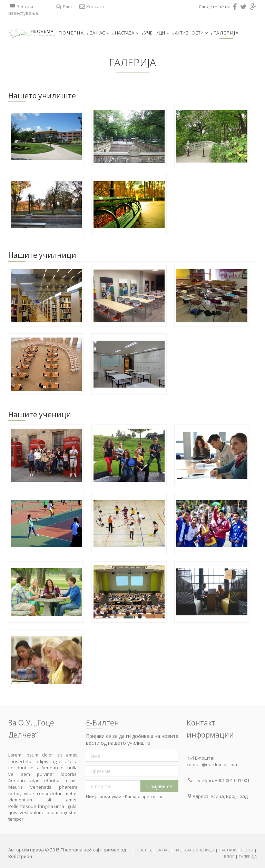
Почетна (71, 33)
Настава (127, 33)
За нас (100, 33)
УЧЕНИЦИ (205, 850)
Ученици (157, 33)
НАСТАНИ (228, 850)
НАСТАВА (183, 850)
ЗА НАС (163, 850)
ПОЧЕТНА (143, 850)
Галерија (226, 33)
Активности (192, 33)
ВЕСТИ (248, 850)
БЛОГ (229, 856)
